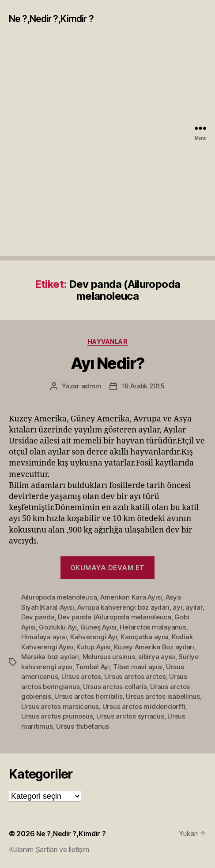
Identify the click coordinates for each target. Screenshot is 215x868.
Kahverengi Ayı (94, 637)
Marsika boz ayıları (50, 657)
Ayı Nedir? (107, 363)
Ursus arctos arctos (135, 676)
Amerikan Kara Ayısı (131, 597)
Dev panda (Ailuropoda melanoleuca (115, 617)
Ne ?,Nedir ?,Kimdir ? (51, 19)
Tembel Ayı (92, 667)
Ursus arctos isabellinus (163, 696)
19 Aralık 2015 (143, 386)
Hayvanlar (108, 341)
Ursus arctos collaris (115, 687)
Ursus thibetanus (83, 726)
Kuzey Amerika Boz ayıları (154, 647)
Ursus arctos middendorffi (144, 706)
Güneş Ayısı (98, 627)
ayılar (194, 607)
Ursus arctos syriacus (130, 716)
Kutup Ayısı (93, 647)
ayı (177, 607)
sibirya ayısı (157, 657)
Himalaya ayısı (44, 637)
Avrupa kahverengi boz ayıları (123, 607)
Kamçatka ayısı (144, 637)
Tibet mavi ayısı (138, 667)
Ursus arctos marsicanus (60, 706)
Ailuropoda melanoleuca (59, 597)
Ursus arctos (81, 676)
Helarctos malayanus (153, 627)
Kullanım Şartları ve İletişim (49, 849)
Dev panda (38, 617)
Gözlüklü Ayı (58, 627)
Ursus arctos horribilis (88, 696)
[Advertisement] (107, 149)
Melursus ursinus (109, 657)
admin (91, 386)
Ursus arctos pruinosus (57, 716)
